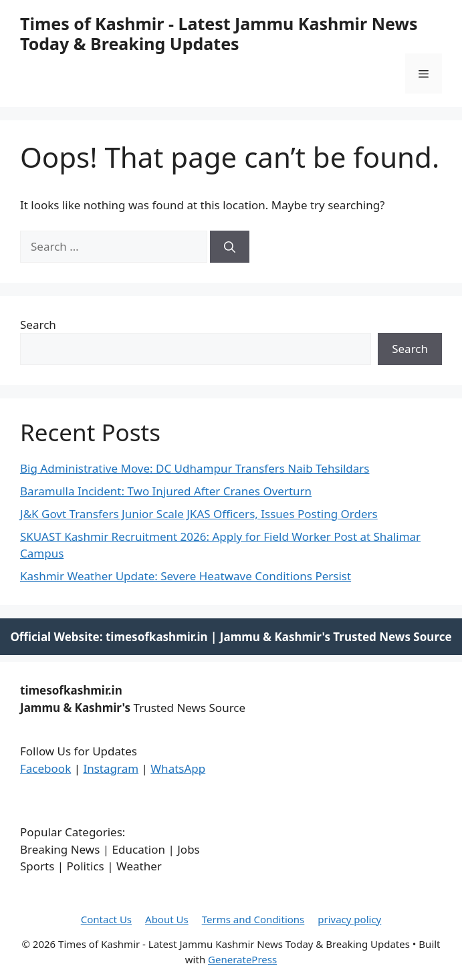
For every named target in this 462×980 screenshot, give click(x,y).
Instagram (111, 768)
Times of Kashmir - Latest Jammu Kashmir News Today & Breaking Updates (219, 33)
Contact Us (106, 919)
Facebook (45, 768)
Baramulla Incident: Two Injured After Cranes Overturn (166, 491)
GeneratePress (242, 959)
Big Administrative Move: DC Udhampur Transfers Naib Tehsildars (195, 468)
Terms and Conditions (253, 919)
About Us (167, 919)
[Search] (230, 247)
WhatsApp (178, 768)
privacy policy (349, 919)
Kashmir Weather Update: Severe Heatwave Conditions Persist (186, 576)
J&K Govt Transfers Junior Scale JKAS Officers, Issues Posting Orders (199, 514)
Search (38, 325)
